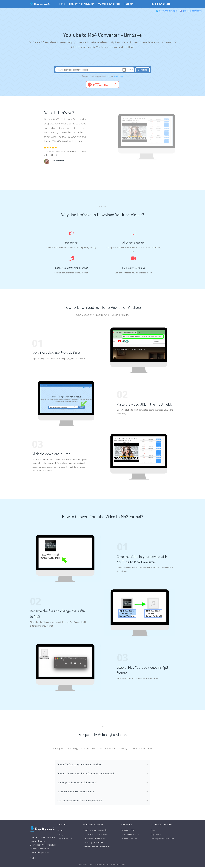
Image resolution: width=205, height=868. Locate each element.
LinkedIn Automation (130, 835)
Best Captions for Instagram (162, 840)
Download (143, 70)
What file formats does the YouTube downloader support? (86, 774)
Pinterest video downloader (96, 835)
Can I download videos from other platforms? (80, 801)
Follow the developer (166, 11)
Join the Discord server (191, 11)
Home (62, 4)
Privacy (61, 835)
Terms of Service (65, 840)
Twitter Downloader (109, 4)
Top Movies (155, 835)
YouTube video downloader (96, 831)
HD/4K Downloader (161, 4)
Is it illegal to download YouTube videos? (78, 783)
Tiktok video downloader (94, 840)
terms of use (118, 76)
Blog (151, 831)
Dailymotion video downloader (97, 848)
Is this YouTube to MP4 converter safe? (77, 792)
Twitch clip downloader (93, 844)
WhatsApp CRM (128, 831)
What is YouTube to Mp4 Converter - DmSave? (81, 765)
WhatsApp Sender (129, 840)
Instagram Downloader (82, 4)
